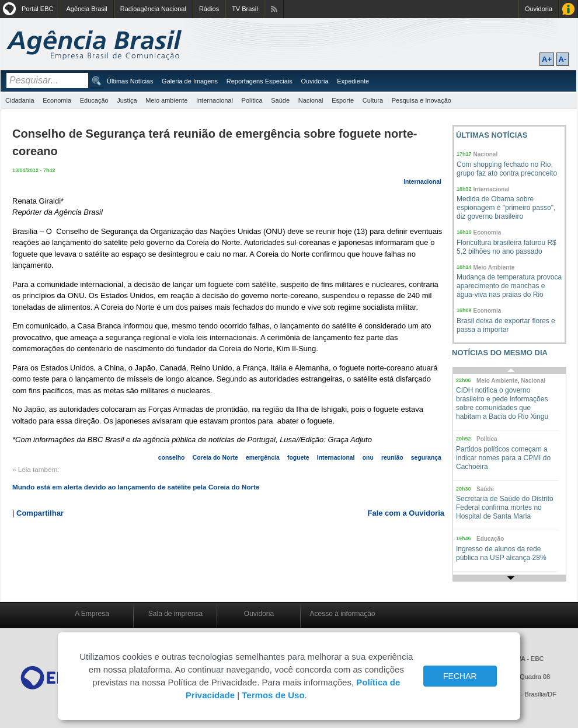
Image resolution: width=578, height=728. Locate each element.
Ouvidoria (539, 9)
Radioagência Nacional (153, 9)
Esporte (343, 100)
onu (368, 458)
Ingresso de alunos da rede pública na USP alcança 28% (501, 553)
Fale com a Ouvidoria (406, 513)
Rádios (209, 9)
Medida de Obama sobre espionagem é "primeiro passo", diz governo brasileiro (506, 208)
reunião (392, 458)
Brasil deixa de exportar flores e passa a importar (506, 325)
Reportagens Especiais (260, 81)
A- (563, 59)
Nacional (311, 100)
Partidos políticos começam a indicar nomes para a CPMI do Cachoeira (503, 458)
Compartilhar (40, 513)
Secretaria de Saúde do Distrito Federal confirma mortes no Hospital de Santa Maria (505, 508)
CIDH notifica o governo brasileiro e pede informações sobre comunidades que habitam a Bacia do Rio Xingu (502, 403)
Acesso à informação (342, 614)
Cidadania (20, 100)
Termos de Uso (273, 695)
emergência (263, 458)
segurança (426, 458)
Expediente (353, 81)
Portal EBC (37, 9)
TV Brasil (245, 9)
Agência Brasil (86, 9)
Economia (57, 100)
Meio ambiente (166, 100)
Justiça (127, 100)
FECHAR (460, 676)
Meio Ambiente (494, 267)
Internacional (215, 100)
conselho (172, 458)
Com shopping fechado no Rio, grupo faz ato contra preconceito (507, 169)
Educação (94, 100)
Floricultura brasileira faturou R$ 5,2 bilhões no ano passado (506, 247)
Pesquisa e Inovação (422, 100)
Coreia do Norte (215, 458)
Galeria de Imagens (190, 81)
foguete (298, 458)
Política (252, 100)
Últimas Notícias (130, 81)
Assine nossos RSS (274, 9)
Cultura (373, 100)
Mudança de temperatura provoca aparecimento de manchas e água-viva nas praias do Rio (509, 286)
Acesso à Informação (568, 9)
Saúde (280, 100)
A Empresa (92, 614)
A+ (547, 59)
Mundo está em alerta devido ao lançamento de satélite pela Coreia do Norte (136, 487)
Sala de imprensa (175, 614)
